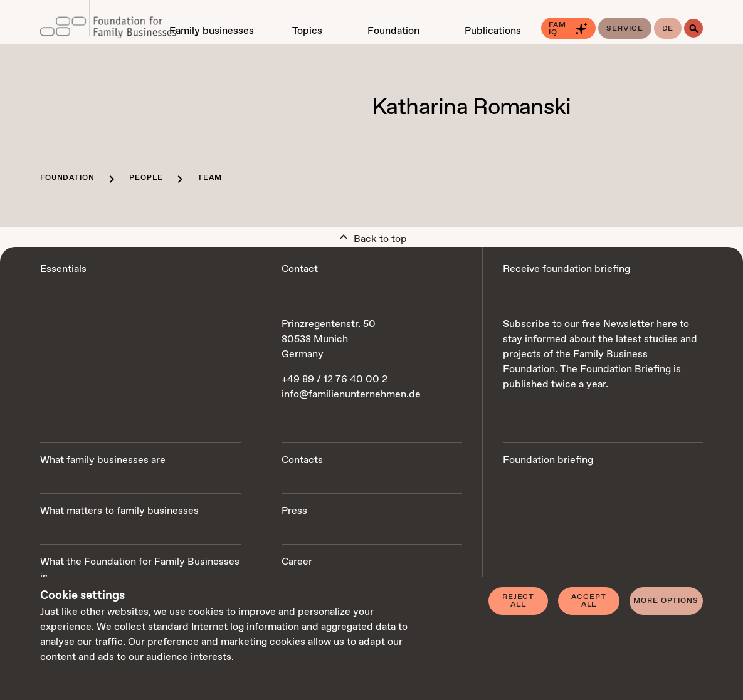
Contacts (302, 460)
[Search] (693, 28)
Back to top (371, 236)
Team (209, 178)
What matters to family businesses (119, 511)
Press (294, 511)
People (146, 178)
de (668, 29)
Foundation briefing (548, 460)
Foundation (67, 178)
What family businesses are (103, 460)
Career (297, 562)
